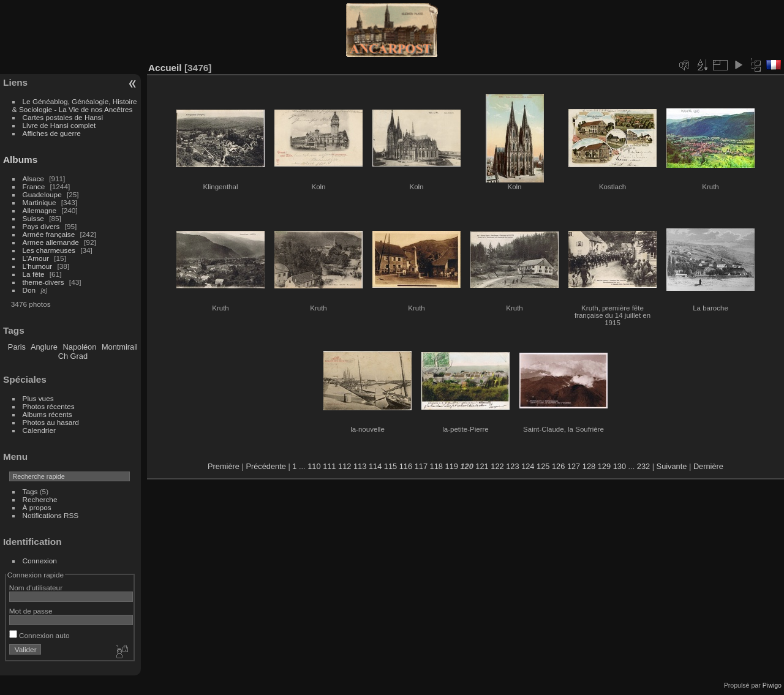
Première (224, 466)
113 (360, 466)
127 (574, 466)
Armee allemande (51, 242)
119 (452, 466)
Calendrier (39, 430)
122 (497, 466)
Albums (20, 160)
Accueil (165, 68)
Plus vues (38, 398)
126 (558, 466)
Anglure (44, 347)
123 (512, 466)
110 (314, 466)
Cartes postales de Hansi (63, 117)
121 (482, 466)
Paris (17, 347)
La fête (34, 274)
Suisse (33, 218)
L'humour (38, 266)
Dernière (708, 466)
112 (345, 466)
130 (620, 466)
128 (589, 466)
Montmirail (120, 347)
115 (390, 466)
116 (406, 466)
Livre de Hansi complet (59, 125)
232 (643, 466)
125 (543, 466)
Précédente (266, 466)
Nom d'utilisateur (36, 588)
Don (29, 290)
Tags (30, 491)
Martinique (40, 202)
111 (329, 466)
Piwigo (772, 685)
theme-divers (43, 282)
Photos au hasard (51, 422)
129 (604, 466)
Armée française (49, 234)
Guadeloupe (42, 194)
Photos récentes (49, 406)
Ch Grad (73, 356)
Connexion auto (40, 635)
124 (528, 466)
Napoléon (80, 347)
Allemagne (40, 210)
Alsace (33, 178)
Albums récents (47, 414)
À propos (37, 507)
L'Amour (36, 258)
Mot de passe (31, 611)
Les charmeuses (49, 250)
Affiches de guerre (52, 133)
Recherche (40, 499)
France (34, 186)
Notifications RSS (51, 515)
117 (421, 466)
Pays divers (41, 226)
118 (436, 466)
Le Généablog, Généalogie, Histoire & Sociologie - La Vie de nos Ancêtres (75, 105)
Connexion (40, 561)
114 (375, 466)
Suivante (672, 466)
